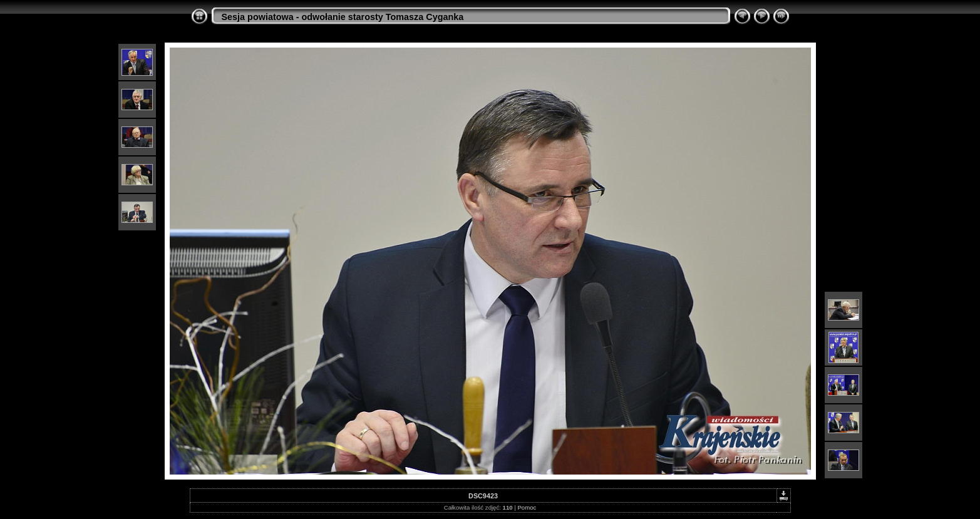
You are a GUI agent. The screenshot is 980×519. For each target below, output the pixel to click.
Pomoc (527, 507)
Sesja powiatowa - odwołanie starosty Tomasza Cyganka (343, 17)
